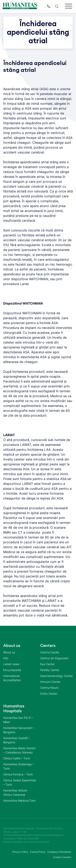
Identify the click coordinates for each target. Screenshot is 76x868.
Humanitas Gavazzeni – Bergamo (19, 730)
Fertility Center (50, 670)
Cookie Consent (62, 857)
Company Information (59, 852)
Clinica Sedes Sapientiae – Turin (20, 782)
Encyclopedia (12, 670)
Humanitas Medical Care (19, 800)
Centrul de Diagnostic (54, 658)
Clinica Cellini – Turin (17, 758)
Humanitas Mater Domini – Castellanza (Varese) (19, 750)
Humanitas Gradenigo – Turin (19, 766)
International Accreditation (12, 678)
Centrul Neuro (49, 688)
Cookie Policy (38, 852)
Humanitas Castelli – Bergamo (17, 740)
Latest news (11, 664)
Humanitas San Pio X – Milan (18, 720)
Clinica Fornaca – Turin (18, 774)
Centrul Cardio (50, 652)
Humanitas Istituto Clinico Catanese (15, 792)
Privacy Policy (20, 852)
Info (6, 658)
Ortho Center (49, 693)
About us (9, 652)
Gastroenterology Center (56, 676)
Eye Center (47, 664)
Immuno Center (50, 682)
